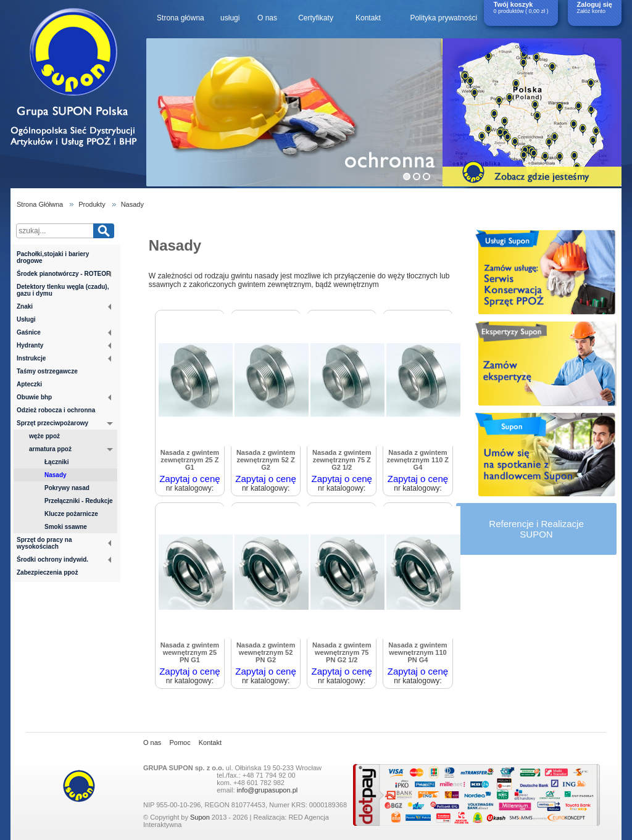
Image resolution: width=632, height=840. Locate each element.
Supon (200, 817)
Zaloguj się (595, 4)
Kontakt (368, 18)
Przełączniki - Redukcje (79, 501)
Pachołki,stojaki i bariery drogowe (53, 257)
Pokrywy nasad (67, 488)
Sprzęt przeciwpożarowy (65, 424)
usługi (230, 18)
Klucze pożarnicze (71, 514)
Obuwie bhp (64, 397)
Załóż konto (592, 11)
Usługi (26, 319)
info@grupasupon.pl (268, 790)
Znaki (64, 306)
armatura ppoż (71, 450)
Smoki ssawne (66, 527)
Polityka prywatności (443, 18)
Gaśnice (64, 332)
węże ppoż (44, 436)
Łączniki (56, 462)
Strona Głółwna (40, 204)
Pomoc (180, 742)
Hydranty (64, 345)
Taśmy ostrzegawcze (47, 371)
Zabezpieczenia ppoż (47, 572)
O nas (267, 18)
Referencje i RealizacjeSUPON (536, 529)
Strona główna (181, 18)
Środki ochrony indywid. (64, 559)
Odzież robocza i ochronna (56, 410)
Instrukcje (64, 358)
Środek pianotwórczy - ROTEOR (64, 274)
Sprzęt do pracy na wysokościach (64, 543)
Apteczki (29, 384)
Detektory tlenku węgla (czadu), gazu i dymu (63, 290)
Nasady (132, 204)
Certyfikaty (316, 18)
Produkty (92, 204)
